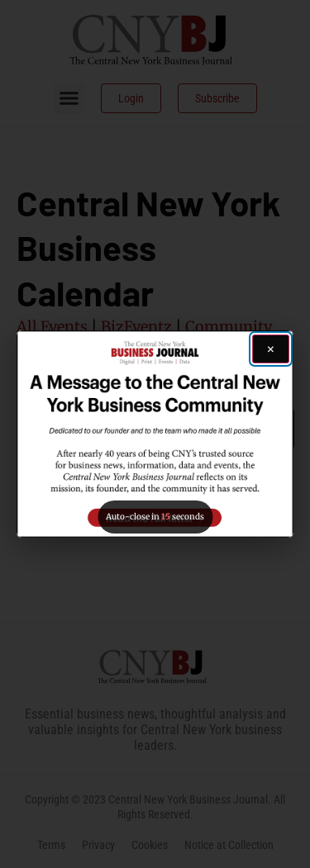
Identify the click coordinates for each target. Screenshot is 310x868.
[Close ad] (271, 349)
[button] (155, 434)
